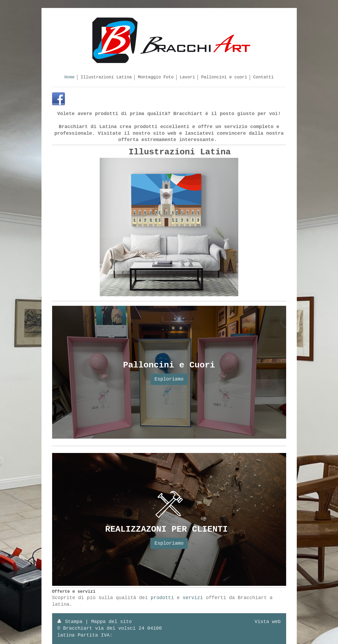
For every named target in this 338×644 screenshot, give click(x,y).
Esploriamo (169, 379)
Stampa (71, 622)
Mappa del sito (112, 622)
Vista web (268, 622)
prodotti (162, 598)
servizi (193, 598)
